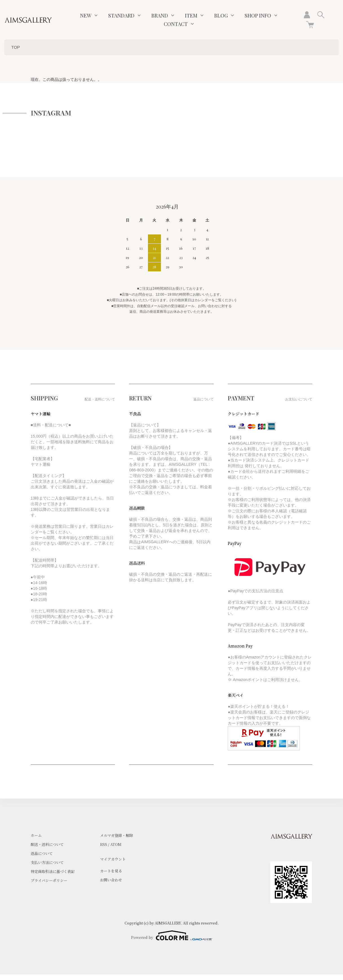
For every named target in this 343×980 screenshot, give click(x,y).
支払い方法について (47, 862)
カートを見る (111, 871)
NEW (86, 15)
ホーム (36, 835)
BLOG (221, 15)
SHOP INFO (258, 15)
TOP (16, 47)
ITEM (191, 15)
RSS (104, 844)
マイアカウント (113, 859)
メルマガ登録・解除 (117, 835)
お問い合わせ (111, 880)
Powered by (172, 935)
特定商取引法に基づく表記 (53, 871)
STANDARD (121, 15)
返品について (42, 853)
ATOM (116, 844)
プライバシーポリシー (49, 880)
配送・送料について (47, 844)
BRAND (160, 15)
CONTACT (176, 24)
